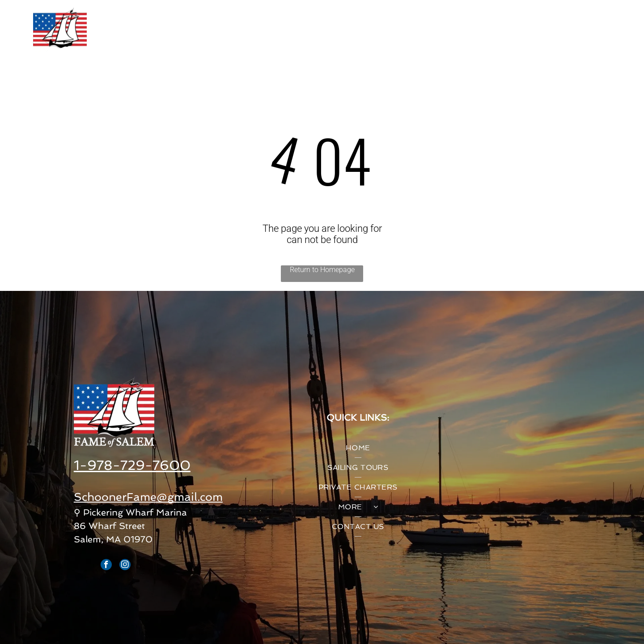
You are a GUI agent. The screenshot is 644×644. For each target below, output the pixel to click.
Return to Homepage (322, 270)
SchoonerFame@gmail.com (148, 497)
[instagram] (125, 566)
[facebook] (106, 566)
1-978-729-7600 (132, 465)
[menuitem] (188, 31)
